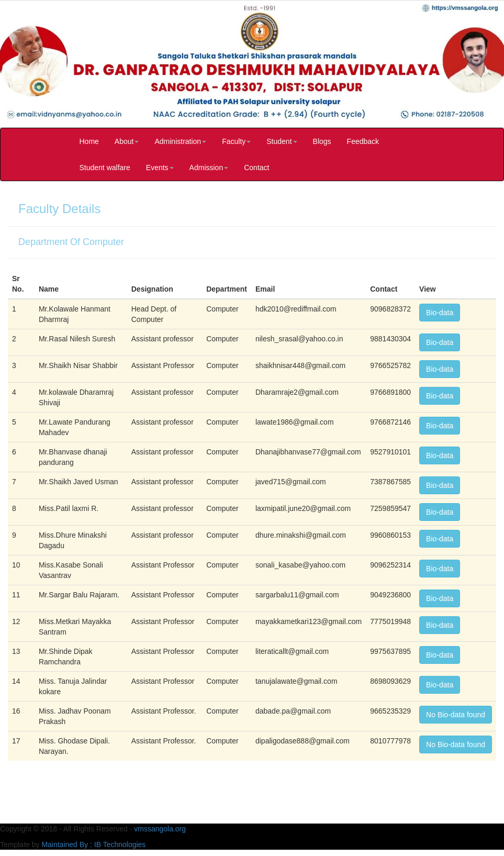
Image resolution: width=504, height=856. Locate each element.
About (127, 141)
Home (89, 141)
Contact (256, 168)
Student (282, 141)
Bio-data (440, 313)
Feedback (363, 141)
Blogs (322, 141)
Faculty (236, 141)
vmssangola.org (160, 829)
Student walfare (105, 168)
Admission (209, 168)
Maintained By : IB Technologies (93, 844)
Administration (180, 141)
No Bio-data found (456, 715)
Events (160, 168)
